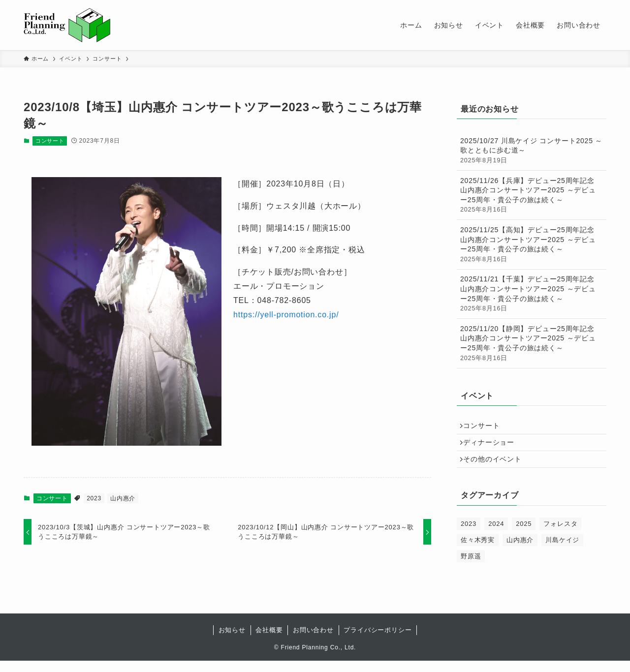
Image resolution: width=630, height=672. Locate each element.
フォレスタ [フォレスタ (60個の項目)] (560, 535)
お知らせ (232, 641)
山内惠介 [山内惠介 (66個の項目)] (520, 551)
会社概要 (269, 641)
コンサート (50, 141)
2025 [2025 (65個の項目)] (524, 535)
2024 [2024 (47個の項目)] (496, 535)
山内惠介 (123, 498)
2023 (94, 498)
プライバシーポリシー (378, 641)
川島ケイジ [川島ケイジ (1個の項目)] (562, 551)
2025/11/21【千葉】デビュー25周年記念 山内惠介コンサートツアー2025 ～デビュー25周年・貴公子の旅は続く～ (532, 294)
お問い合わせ (313, 641)
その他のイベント (496, 468)
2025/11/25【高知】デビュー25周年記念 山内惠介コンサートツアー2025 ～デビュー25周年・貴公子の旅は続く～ (532, 245)
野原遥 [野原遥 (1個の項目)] (471, 567)
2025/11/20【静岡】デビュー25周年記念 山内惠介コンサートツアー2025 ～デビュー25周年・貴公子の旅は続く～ (532, 344)
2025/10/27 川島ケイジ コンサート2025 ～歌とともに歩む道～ (532, 151)
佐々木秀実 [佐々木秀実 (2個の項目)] (478, 551)
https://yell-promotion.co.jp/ (286, 315)
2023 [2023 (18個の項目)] (469, 535)
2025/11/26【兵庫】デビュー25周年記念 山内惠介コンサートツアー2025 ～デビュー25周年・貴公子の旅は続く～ (532, 196)
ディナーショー (493, 448)
